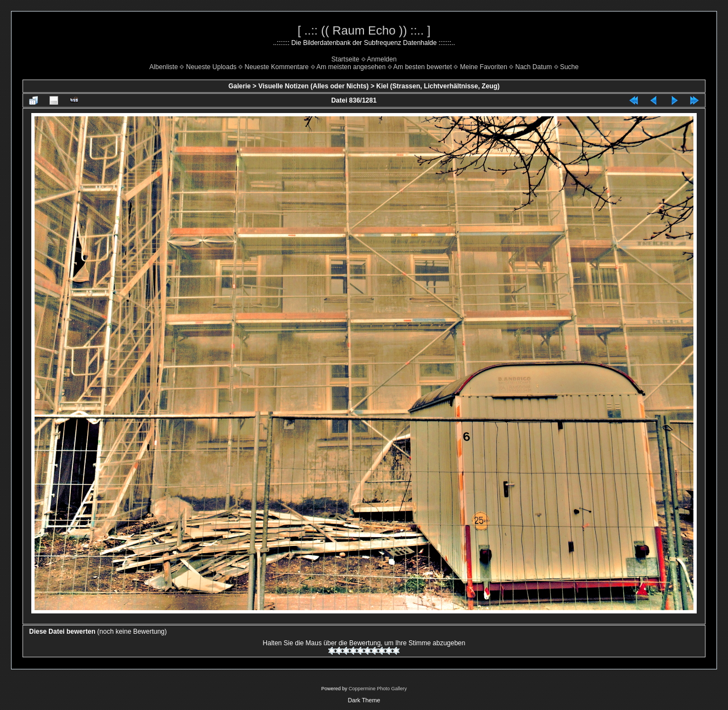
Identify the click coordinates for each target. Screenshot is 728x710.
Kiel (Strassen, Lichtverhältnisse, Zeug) (438, 86)
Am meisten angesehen (351, 67)
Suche (569, 67)
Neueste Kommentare (277, 67)
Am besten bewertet (422, 67)
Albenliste (164, 67)
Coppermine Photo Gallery (378, 689)
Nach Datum (534, 67)
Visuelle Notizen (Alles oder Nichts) (313, 86)
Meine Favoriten (484, 67)
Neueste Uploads (211, 67)
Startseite (346, 59)
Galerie (240, 86)
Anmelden (382, 59)
